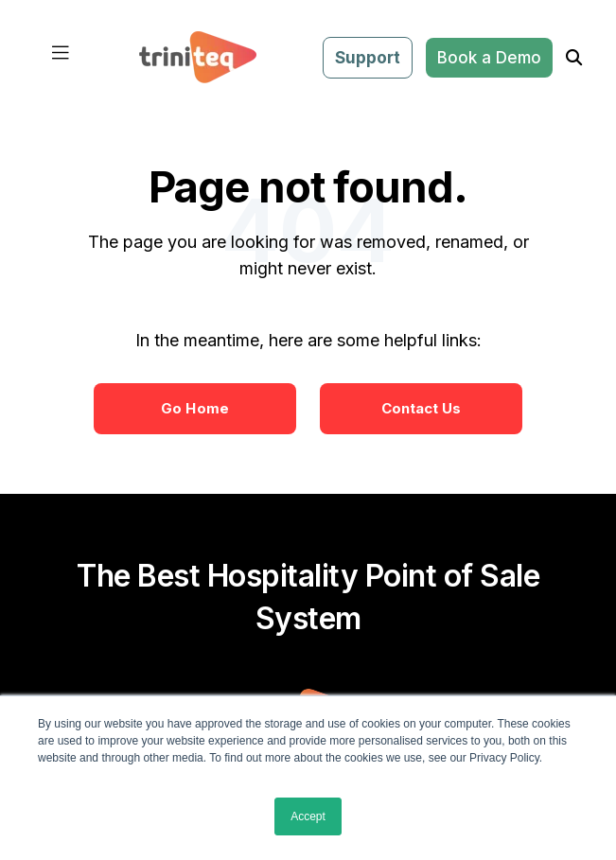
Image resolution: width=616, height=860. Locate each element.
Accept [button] (308, 816)
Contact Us (422, 408)
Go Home (195, 408)
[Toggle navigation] (61, 58)
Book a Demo (489, 58)
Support (368, 58)
